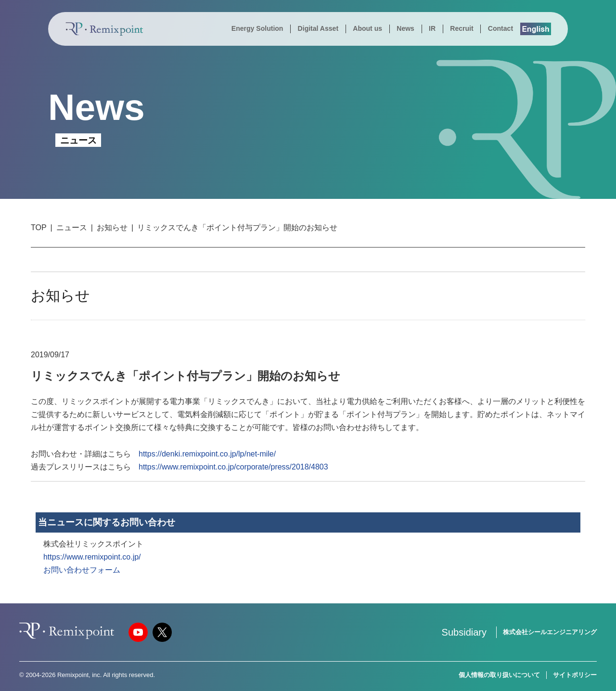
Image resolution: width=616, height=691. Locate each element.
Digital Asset (318, 28)
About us (367, 28)
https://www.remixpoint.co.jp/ (92, 557)
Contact (500, 28)
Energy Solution (257, 28)
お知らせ (112, 228)
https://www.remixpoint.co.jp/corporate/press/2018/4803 (233, 467)
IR (432, 28)
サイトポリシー (575, 675)
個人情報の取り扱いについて (499, 675)
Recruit (462, 28)
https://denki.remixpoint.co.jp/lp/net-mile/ (207, 454)
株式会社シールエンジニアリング (550, 632)
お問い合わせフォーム (82, 570)
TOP (39, 228)
